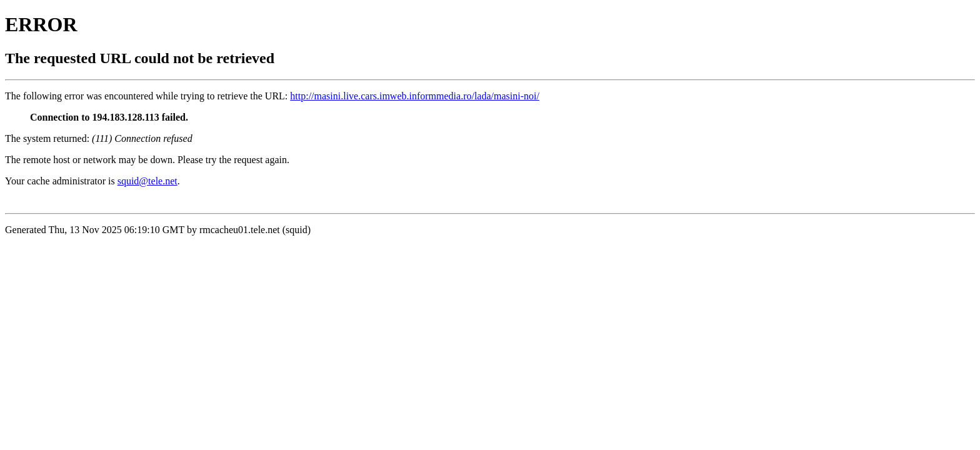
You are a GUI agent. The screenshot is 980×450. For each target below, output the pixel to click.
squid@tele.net (147, 181)
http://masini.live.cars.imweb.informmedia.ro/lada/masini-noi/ (415, 96)
